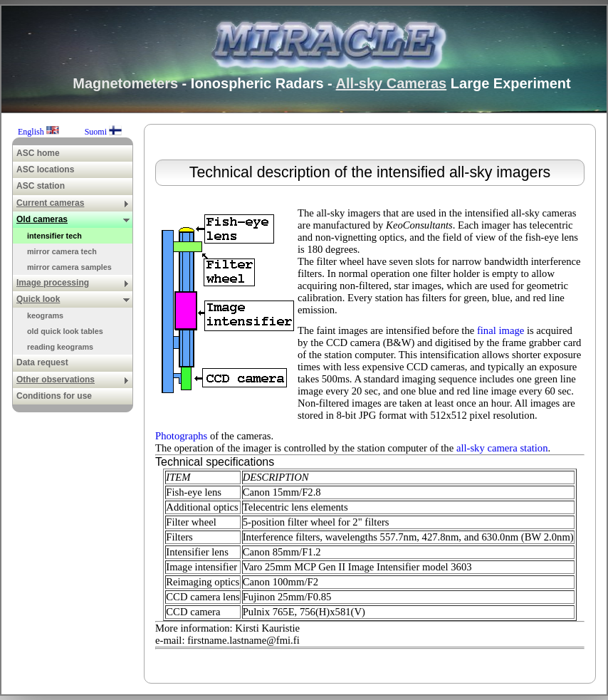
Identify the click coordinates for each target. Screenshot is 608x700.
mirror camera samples (69, 267)
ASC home (38, 153)
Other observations (73, 380)
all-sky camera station (502, 448)
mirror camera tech (62, 251)
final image (500, 330)
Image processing (73, 283)
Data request (42, 362)
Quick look (73, 299)
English (40, 132)
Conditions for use (54, 396)
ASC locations (45, 169)
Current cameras (73, 203)
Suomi (103, 132)
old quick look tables (65, 331)
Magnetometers (125, 83)
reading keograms (60, 347)
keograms (45, 315)
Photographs (181, 436)
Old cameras (73, 219)
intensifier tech (54, 236)
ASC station (41, 186)
